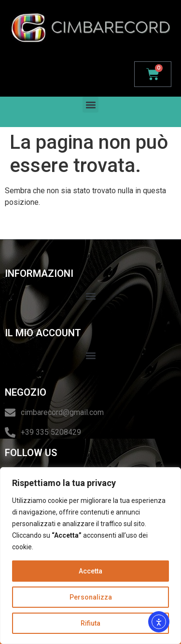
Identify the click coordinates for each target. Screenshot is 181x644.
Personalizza (91, 597)
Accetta (90, 571)
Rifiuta (90, 623)
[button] (90, 105)
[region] (90, 556)
